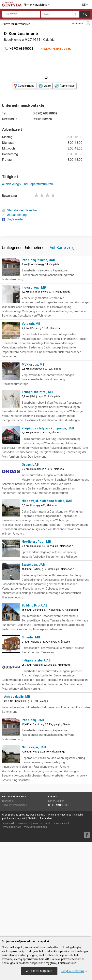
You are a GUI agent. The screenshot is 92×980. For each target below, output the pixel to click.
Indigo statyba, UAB (36, 755)
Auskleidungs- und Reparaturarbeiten (27, 184)
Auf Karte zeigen (64, 342)
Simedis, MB (31, 732)
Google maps (24, 86)
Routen (60, 896)
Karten (53, 891)
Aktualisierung (14, 215)
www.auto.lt (24, 918)
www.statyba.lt (62, 918)
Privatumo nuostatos (60, 909)
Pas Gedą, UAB (33, 815)
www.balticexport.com (36, 922)
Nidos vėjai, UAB (34, 842)
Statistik (32, 913)
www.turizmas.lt (42, 918)
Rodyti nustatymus (74, 971)
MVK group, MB (33, 459)
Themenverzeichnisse (15, 900)
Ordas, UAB (30, 559)
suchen (85, 14)
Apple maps (65, 86)
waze (44, 86)
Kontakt (41, 909)
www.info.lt (9, 918)
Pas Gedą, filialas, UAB (38, 355)
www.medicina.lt (12, 922)
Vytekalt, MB (31, 418)
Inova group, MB (34, 382)
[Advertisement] (46, 282)
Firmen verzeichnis (37, 5)
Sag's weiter (13, 219)
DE (85, 5)
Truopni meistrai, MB (37, 487)
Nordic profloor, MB (36, 636)
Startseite (8, 896)
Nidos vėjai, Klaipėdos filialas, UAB (47, 596)
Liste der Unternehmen (17, 24)
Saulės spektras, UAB (23, 909)
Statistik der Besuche (19, 210)
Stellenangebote (59, 900)
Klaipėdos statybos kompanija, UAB (48, 523)
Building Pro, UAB (35, 700)
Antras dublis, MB (17, 791)
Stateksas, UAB (33, 659)
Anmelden (46, 913)
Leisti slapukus (39, 971)
